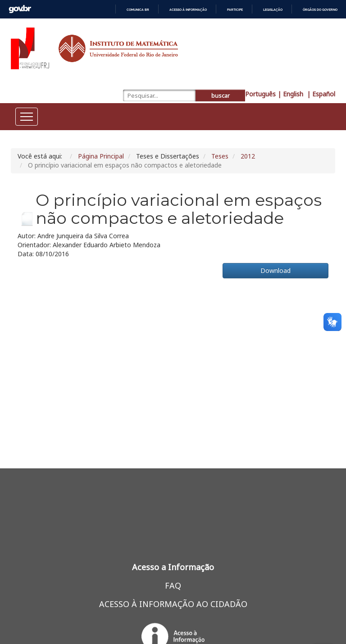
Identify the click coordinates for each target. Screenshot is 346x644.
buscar (221, 96)
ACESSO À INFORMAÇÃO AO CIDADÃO (173, 604)
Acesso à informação (188, 10)
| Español (321, 94)
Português (260, 94)
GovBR (20, 9)
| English (291, 94)
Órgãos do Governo (320, 10)
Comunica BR (138, 10)
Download (275, 270)
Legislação (273, 10)
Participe (235, 10)
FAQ (173, 585)
